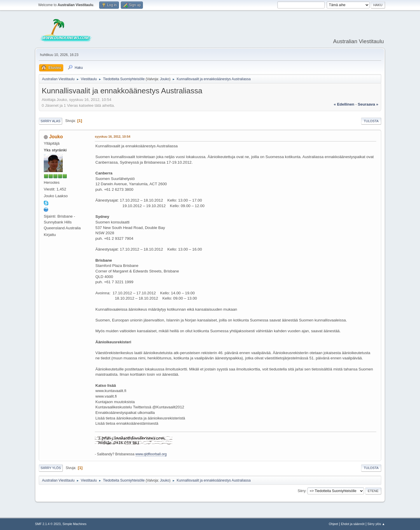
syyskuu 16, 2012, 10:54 (113, 137)
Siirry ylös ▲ (376, 524)
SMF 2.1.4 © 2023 (48, 524)
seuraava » (368, 104)
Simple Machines (74, 524)
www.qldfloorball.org (151, 454)
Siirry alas (50, 121)
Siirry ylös (51, 468)
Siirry (301, 491)
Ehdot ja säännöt (353, 524)
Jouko (164, 79)
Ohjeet (333, 524)
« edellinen (344, 104)
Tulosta (371, 121)
